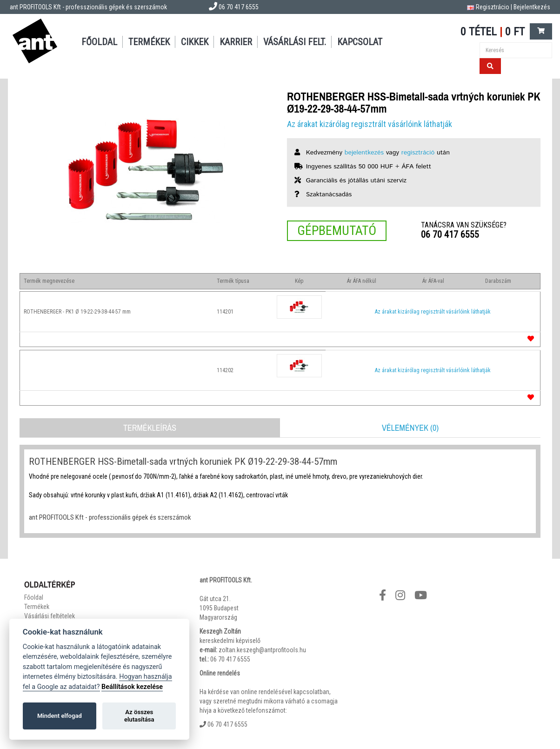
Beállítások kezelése (132, 687)
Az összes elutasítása (139, 716)
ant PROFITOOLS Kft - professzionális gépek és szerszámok (88, 7)
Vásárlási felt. (295, 42)
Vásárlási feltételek (50, 616)
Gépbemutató (337, 231)
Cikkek (195, 42)
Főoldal (99, 42)
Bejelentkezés (532, 7)
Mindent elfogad (60, 716)
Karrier (236, 42)
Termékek (149, 42)
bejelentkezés (364, 153)
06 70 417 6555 (450, 234)
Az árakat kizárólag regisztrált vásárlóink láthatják (370, 124)
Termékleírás (150, 428)
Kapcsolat (360, 42)
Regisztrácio (493, 7)
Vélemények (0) (410, 428)
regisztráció (418, 153)
